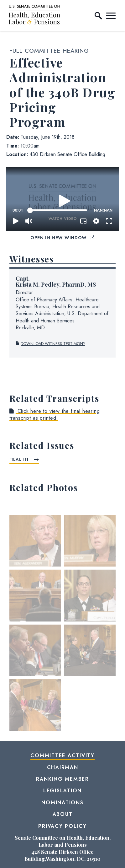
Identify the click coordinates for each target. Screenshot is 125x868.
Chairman (63, 767)
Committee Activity (62, 755)
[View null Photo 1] (35, 543)
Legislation (62, 791)
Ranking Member (62, 779)
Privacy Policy (62, 826)
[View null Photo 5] (35, 653)
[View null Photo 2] (90, 543)
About (63, 814)
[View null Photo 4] (90, 598)
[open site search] (98, 16)
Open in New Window (62, 238)
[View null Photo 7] (35, 707)
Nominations (62, 803)
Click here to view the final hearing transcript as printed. (55, 415)
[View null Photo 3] (35, 598)
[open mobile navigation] (111, 16)
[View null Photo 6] (90, 653)
